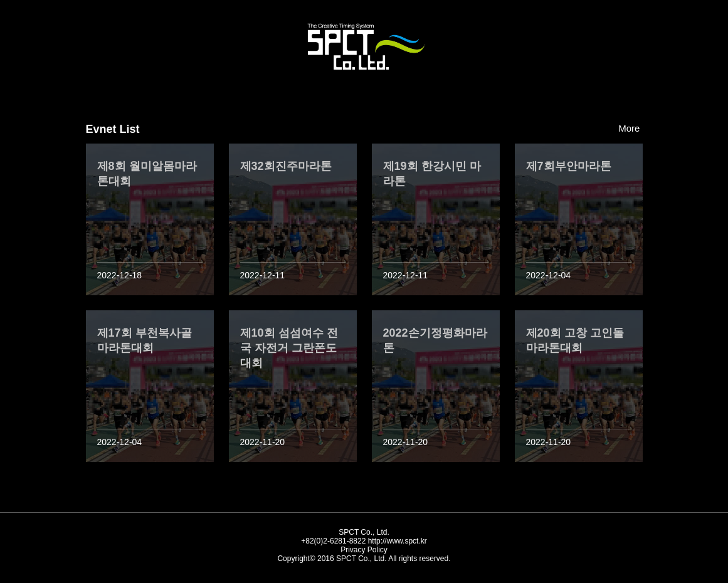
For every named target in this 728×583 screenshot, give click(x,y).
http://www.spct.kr (398, 541)
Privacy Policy (364, 550)
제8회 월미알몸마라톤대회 (147, 174)
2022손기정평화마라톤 (435, 340)
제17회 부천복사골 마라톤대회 (145, 340)
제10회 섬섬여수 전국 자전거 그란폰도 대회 (289, 348)
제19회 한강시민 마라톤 (432, 174)
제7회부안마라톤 (569, 166)
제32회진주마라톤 (286, 166)
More (630, 128)
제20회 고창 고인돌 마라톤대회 (575, 340)
